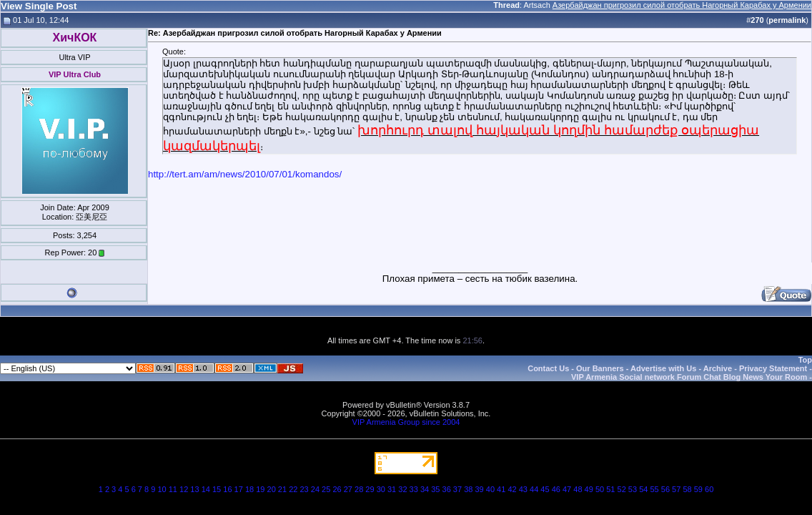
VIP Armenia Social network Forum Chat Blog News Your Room (689, 377)
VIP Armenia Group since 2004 (406, 422)
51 (610, 489)
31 (392, 489)
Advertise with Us (663, 368)
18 (249, 489)
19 (260, 489)
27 (348, 489)
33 (414, 489)
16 (227, 489)
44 (534, 489)
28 (359, 489)
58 (687, 489)
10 (162, 489)
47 (567, 489)
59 (698, 489)
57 (676, 489)
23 (304, 489)
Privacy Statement (773, 368)
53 (633, 489)
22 (293, 489)
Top (805, 360)
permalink (787, 20)
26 (337, 489)
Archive (718, 368)
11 (173, 489)
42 (512, 489)
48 (578, 489)
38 (468, 489)
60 (709, 489)
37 (457, 489)
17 (239, 489)
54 (643, 489)
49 (589, 489)
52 (622, 489)
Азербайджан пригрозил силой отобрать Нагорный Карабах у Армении (682, 5)
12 (184, 489)
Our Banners (600, 368)
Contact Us (548, 368)
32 (402, 489)
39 (479, 489)
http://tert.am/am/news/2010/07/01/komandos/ (245, 174)
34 (425, 489)
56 (665, 489)
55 (654, 489)
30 (381, 489)
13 (194, 489)
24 (315, 489)
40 (490, 489)
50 (600, 489)
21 (282, 489)
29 (370, 489)
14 (206, 489)
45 (545, 489)
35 (435, 489)
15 (217, 489)
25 (326, 489)
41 (501, 489)
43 (523, 489)
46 (556, 489)
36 (447, 489)
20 (272, 489)
